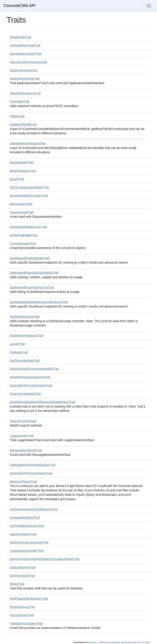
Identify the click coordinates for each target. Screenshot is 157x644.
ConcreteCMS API (19, 6)
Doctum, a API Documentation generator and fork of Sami (119, 642)
